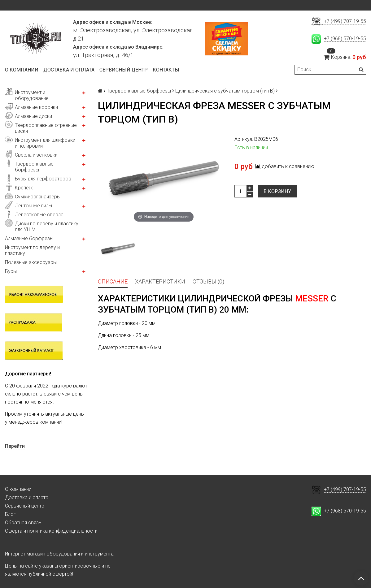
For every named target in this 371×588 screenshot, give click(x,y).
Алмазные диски (33, 116)
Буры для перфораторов (43, 179)
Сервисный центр (124, 70)
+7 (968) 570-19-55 (345, 39)
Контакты (166, 70)
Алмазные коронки (36, 107)
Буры (11, 271)
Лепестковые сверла (39, 215)
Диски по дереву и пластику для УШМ (47, 227)
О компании (22, 70)
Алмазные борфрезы (29, 238)
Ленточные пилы (33, 206)
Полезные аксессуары (31, 262)
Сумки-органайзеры (38, 197)
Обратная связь (23, 523)
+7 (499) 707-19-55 (345, 21)
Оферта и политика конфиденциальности (51, 531)
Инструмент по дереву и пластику (32, 250)
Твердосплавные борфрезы (34, 167)
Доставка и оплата (69, 70)
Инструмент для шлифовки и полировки (45, 143)
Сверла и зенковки (36, 155)
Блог (10, 514)
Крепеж (24, 188)
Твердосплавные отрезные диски (46, 128)
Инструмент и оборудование (32, 95)
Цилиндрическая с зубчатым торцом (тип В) (225, 91)
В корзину (277, 191)
